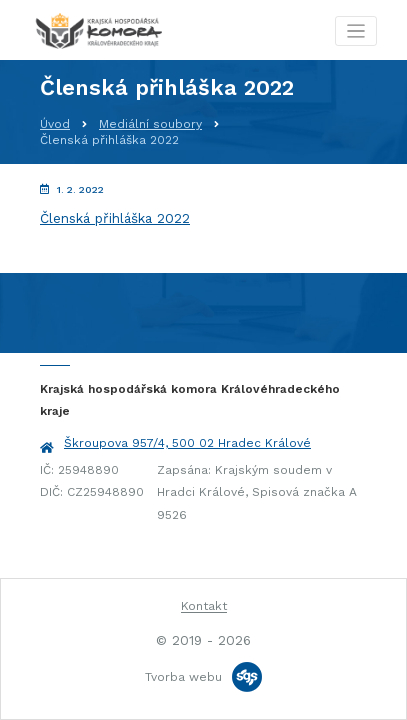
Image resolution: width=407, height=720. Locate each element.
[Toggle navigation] (356, 31)
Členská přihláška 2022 (115, 218)
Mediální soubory (150, 124)
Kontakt (204, 606)
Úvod (55, 124)
